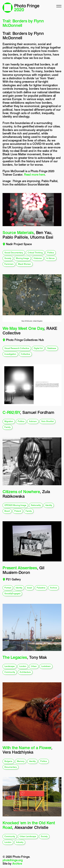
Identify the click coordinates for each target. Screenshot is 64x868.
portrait (8, 588)
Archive (17, 864)
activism (33, 421)
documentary (11, 767)
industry (20, 842)
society (8, 258)
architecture (25, 672)
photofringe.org (13, 860)
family (8, 427)
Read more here (34, 175)
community (10, 672)
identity (49, 505)
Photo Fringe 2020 (21, 8)
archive (54, 588)
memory (21, 761)
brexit (7, 511)
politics (51, 253)
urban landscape (28, 836)
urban (34, 666)
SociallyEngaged (12, 593)
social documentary (14, 253)
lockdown (46, 666)
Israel (30, 588)
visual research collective (17, 348)
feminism (9, 264)
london (23, 666)
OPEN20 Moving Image (15, 505)
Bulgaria (8, 761)
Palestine (41, 588)
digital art (38, 348)
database (52, 348)
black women (24, 264)
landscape (10, 666)
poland (18, 511)
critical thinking (35, 253)
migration (9, 421)
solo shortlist (47, 421)
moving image (22, 258)
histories (38, 258)
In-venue (51, 258)
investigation (10, 354)
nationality (36, 505)
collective (25, 354)
